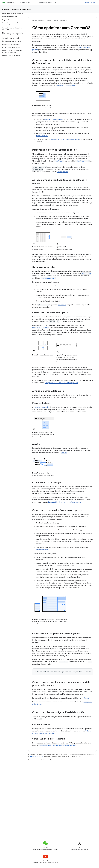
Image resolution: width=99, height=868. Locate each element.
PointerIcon (86, 274)
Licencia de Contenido (36, 756)
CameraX (87, 698)
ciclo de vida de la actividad (54, 120)
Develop (6, 10)
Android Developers (38, 21)
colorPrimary (59, 161)
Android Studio (90, 2)
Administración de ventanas (65, 85)
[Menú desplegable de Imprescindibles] (34, 2)
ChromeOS (27, 10)
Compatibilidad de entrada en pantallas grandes (61, 383)
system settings (45, 745)
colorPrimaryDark (82, 161)
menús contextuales (42, 407)
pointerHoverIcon (48, 278)
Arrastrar (64, 453)
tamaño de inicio (42, 136)
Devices (16, 10)
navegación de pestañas (41, 328)
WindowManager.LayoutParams (64, 745)
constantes (62, 305)
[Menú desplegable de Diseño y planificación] (56, 2)
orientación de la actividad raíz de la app (65, 139)
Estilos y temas (62, 172)
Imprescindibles (26, 2)
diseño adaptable (42, 550)
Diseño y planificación (46, 2)
